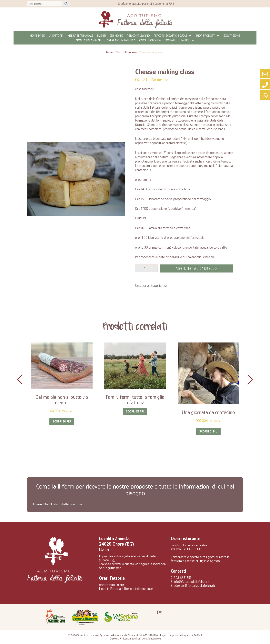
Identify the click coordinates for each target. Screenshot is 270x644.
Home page (37, 36)
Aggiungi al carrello (196, 269)
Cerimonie (116, 36)
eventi (101, 36)
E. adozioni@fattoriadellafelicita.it (193, 586)
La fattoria (56, 36)
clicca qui (209, 257)
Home (110, 52)
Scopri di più (62, 421)
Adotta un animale (89, 40)
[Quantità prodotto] (146, 268)
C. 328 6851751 (181, 578)
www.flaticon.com (151, 639)
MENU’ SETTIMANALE (80, 36)
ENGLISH (187, 40)
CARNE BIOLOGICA (150, 40)
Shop (119, 52)
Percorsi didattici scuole (173, 36)
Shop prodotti (208, 36)
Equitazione (232, 36)
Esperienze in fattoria (120, 40)
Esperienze (131, 52)
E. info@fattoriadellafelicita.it (190, 582)
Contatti (170, 40)
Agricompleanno (138, 36)
